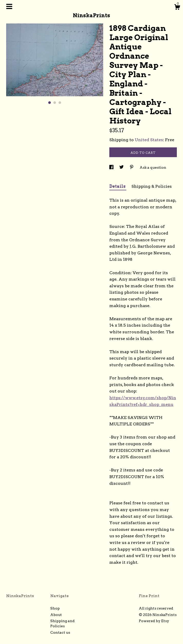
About (56, 615)
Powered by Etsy (154, 621)
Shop (55, 608)
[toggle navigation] (9, 6)
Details (118, 186)
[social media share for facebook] (112, 167)
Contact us (60, 632)
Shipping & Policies (152, 186)
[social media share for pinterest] (132, 167)
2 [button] (55, 103)
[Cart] (177, 8)
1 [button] (50, 103)
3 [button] (60, 103)
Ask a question (153, 167)
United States (149, 140)
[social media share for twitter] (122, 167)
